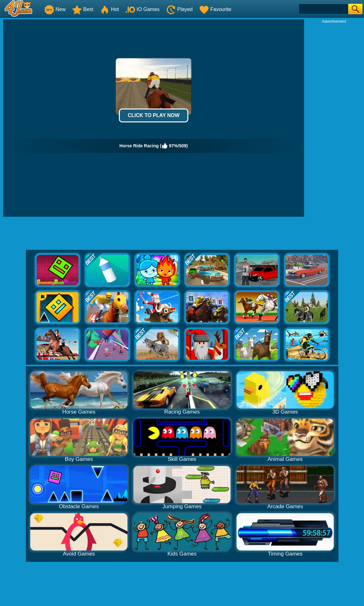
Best (83, 9)
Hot (109, 9)
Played (179, 9)
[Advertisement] (334, 119)
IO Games (142, 9)
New (55, 9)
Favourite (215, 9)
